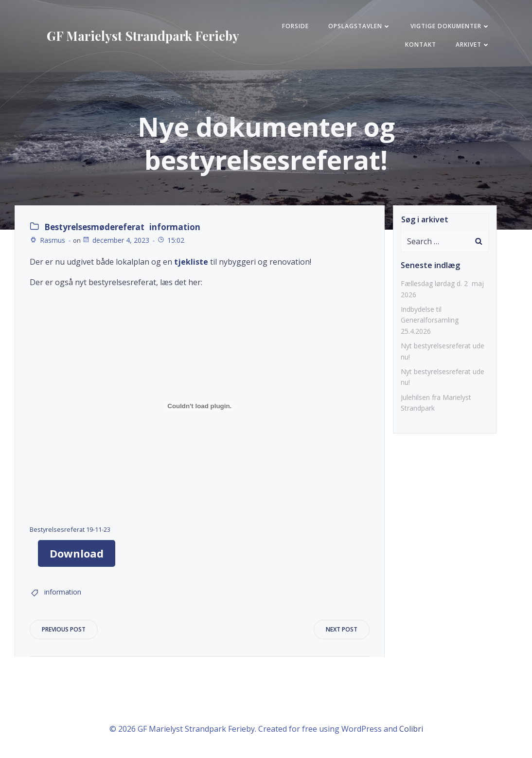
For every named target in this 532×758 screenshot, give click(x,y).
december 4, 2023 (116, 240)
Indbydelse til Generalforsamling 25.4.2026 (430, 320)
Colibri (411, 729)
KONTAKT (421, 45)
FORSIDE (295, 26)
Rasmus (47, 240)
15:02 (171, 240)
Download (77, 553)
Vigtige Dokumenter (450, 26)
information (175, 227)
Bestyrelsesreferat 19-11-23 (70, 529)
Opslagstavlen (360, 26)
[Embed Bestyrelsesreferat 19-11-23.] (200, 406)
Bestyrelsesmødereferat (94, 227)
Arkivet (473, 45)
